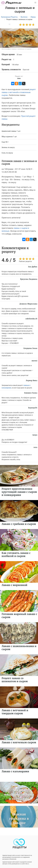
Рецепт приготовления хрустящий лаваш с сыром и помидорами (19, 492)
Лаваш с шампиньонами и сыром (19, 648)
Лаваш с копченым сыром (19, 742)
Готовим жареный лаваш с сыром (19, 616)
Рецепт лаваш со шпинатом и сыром (15, 680)
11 (9, 24)
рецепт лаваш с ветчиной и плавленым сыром (19, 92)
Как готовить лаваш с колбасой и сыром (16, 555)
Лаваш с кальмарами (15, 771)
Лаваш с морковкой (14, 585)
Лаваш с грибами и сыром (19, 524)
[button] (35, 3)
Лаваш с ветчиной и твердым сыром (15, 712)
